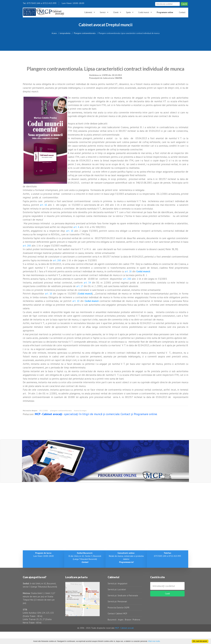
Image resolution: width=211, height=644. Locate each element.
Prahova (136, 620)
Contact (182, 12)
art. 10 (76, 301)
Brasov (128, 620)
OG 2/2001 (44, 411)
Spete (128, 12)
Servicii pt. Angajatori (117, 583)
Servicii (103, 12)
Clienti (116, 12)
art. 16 (43, 205)
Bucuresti (112, 620)
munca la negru (80, 411)
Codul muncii (144, 12)
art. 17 (80, 286)
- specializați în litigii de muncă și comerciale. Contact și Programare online (96, 414)
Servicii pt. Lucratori (117, 589)
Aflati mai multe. (154, 641)
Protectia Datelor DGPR (119, 608)
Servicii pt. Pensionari (117, 601)
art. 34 (87, 283)
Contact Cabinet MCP (117, 613)
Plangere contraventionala (84, 33)
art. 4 (76, 227)
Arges (121, 620)
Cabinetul (88, 12)
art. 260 (27, 246)
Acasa (54, 33)
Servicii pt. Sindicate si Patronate (123, 596)
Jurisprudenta (65, 33)
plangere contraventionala (61, 411)
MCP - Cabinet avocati (124, 628)
